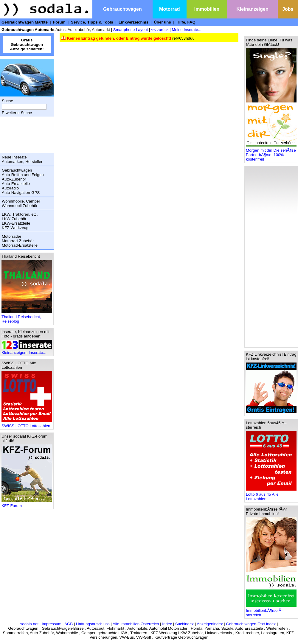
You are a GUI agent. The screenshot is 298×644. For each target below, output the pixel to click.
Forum (59, 22)
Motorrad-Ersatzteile (20, 245)
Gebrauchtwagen (122, 9)
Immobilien (207, 9)
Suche (7, 101)
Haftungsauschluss (93, 624)
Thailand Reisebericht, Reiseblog (27, 317)
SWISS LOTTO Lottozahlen (27, 424)
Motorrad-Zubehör (18, 241)
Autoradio (10, 188)
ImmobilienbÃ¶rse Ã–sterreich (271, 611)
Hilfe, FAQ (186, 22)
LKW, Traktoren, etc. (20, 214)
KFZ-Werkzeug (15, 228)
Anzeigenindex (210, 624)
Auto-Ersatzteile (16, 184)
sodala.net (30, 624)
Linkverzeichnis (134, 22)
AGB (69, 624)
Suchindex (184, 624)
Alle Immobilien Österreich (136, 624)
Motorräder (11, 236)
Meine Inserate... (186, 30)
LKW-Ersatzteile (16, 223)
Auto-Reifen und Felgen (23, 175)
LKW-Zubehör (14, 219)
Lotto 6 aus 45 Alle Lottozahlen (271, 495)
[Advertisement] (25, 135)
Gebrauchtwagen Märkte (25, 22)
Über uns (162, 22)
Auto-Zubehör (14, 179)
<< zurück (160, 30)
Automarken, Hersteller (22, 162)
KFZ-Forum (27, 504)
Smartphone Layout (131, 30)
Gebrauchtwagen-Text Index (251, 624)
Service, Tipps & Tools (92, 22)
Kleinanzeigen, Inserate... (27, 351)
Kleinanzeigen (252, 9)
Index (167, 624)
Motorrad (169, 9)
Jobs (288, 9)
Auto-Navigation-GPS (21, 193)
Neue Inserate (14, 157)
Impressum (52, 624)
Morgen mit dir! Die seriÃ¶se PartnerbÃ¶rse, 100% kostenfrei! (271, 153)
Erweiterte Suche (17, 113)
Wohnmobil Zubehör (20, 206)
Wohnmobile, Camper (21, 201)
